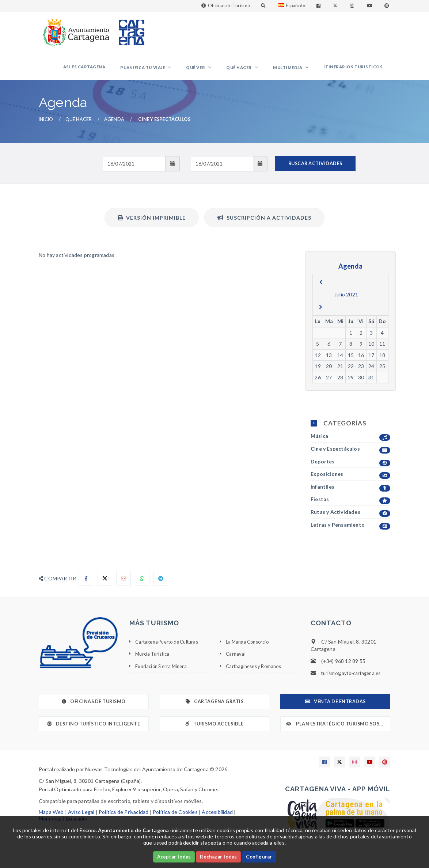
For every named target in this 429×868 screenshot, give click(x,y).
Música (350, 442)
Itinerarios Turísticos (356, 70)
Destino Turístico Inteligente (94, 730)
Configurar (259, 857)
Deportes (350, 468)
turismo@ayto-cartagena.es (354, 679)
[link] (75, 29)
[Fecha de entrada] (134, 170)
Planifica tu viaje (171, 71)
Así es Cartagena (118, 70)
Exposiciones (350, 480)
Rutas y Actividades (350, 518)
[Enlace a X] (339, 768)
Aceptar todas (174, 857)
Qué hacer (255, 71)
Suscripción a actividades (264, 224)
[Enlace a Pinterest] (387, 6)
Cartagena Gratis (215, 708)
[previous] (321, 288)
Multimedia (297, 71)
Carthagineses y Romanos (257, 672)
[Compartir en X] (105, 584)
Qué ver (217, 71)
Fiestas (350, 506)
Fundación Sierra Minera (163, 672)
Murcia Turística (154, 660)
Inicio (46, 126)
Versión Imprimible (152, 224)
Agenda (114, 126)
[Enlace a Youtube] (370, 6)
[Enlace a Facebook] (319, 6)
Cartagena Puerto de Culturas (171, 648)
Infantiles (350, 493)
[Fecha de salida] (222, 170)
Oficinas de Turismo (229, 6)
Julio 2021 (346, 301)
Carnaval (236, 660)
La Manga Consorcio (250, 648)
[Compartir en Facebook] (86, 584)
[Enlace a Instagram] (353, 6)
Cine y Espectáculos (350, 455)
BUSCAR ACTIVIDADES (315, 170)
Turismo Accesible (214, 730)
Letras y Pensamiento (350, 531)
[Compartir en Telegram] (161, 584)
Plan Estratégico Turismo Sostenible (338, 730)
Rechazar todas (218, 857)
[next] (321, 313)
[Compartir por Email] (124, 584)
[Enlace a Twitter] (336, 6)
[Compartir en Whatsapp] (142, 584)
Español (292, 6)
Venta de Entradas (335, 708)
